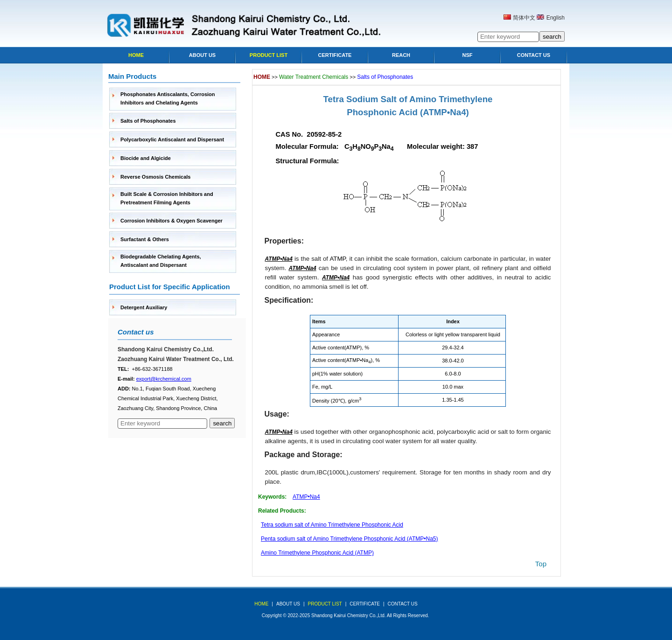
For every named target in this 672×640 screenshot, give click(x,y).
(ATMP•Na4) (444, 112)
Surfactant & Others (145, 239)
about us (288, 604)
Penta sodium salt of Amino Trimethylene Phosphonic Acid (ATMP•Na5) (350, 539)
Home (136, 55)
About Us (202, 55)
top (541, 564)
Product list (269, 55)
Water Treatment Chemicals (314, 77)
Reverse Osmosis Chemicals (155, 177)
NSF (468, 55)
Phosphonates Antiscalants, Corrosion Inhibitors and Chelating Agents (168, 98)
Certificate (335, 55)
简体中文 (524, 18)
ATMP (337, 259)
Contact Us (534, 55)
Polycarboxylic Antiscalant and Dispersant (172, 139)
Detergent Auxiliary (144, 307)
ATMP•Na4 (306, 497)
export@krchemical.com (164, 379)
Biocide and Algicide (146, 158)
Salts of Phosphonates (148, 121)
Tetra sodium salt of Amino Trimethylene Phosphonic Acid (332, 525)
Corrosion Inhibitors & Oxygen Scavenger (171, 221)
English (556, 18)
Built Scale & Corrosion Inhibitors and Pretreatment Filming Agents (167, 198)
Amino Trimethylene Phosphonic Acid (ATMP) (317, 553)
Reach (401, 55)
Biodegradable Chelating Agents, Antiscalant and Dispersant (161, 261)
